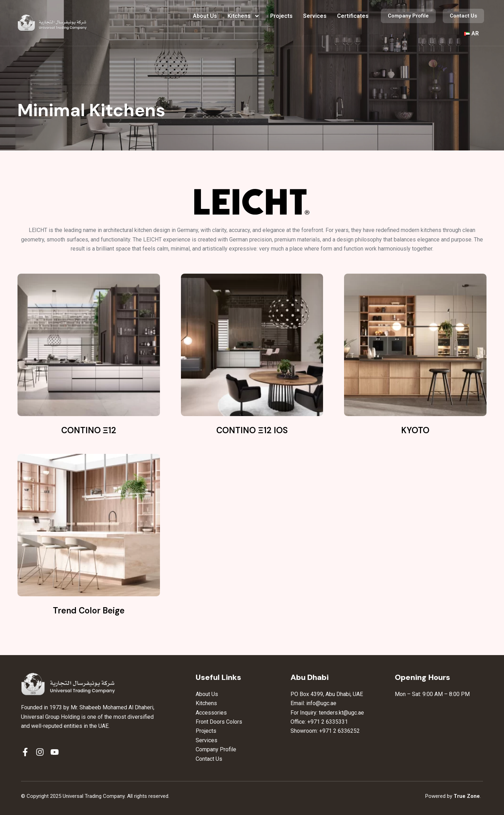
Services (315, 16)
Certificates (353, 16)
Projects (281, 16)
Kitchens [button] (244, 16)
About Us (205, 16)
